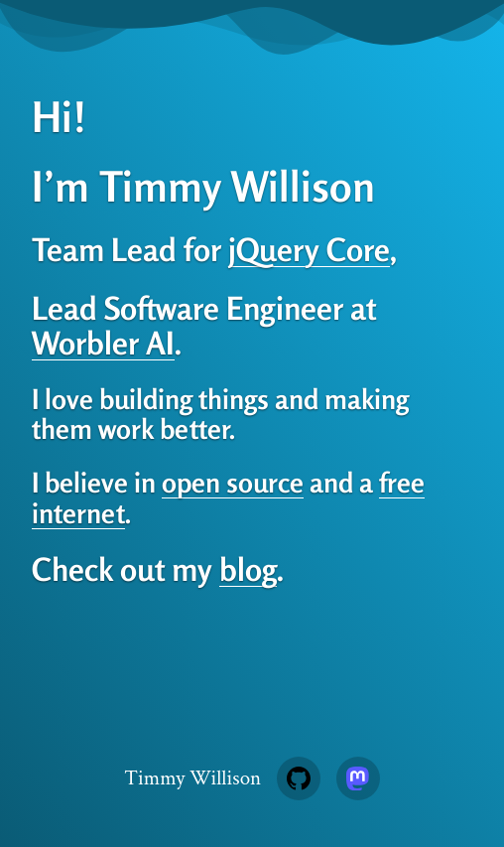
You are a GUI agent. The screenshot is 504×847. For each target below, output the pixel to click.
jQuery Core (309, 249)
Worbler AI (103, 343)
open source (233, 483)
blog (248, 569)
